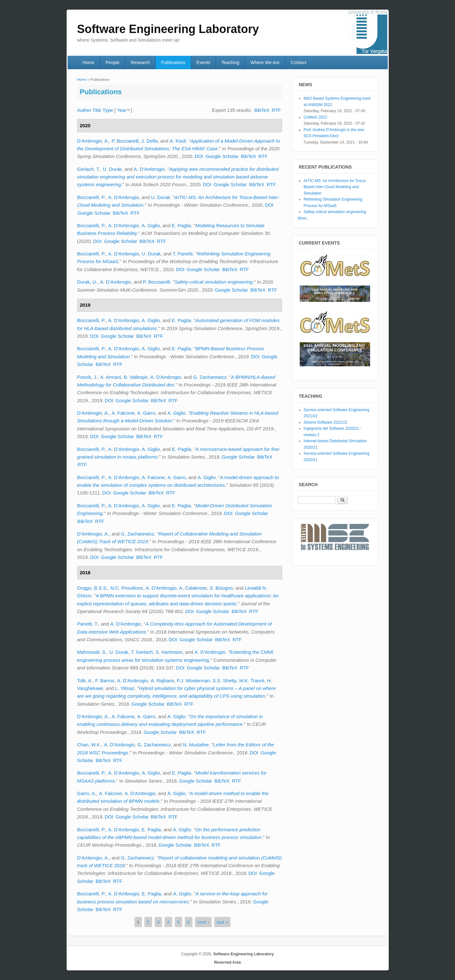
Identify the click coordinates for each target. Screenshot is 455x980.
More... (304, 218)
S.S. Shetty (225, 681)
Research (140, 62)
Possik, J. (87, 377)
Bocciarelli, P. (91, 197)
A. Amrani (111, 377)
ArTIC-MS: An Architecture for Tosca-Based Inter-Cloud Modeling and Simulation (335, 187)
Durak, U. (87, 282)
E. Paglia (182, 225)
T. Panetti (183, 254)
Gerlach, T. (89, 169)
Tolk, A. (85, 681)
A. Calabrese (193, 588)
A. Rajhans (162, 681)
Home (88, 62)
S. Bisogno (221, 588)
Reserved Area (228, 962)
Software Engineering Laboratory (244, 954)
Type (108, 110)
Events (203, 62)
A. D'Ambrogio (124, 197)
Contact (298, 62)
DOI (199, 156)
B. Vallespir (136, 377)
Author (84, 110)
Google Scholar (222, 156)
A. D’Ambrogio (149, 169)
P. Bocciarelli (125, 141)
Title (97, 110)
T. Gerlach (142, 652)
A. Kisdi (178, 141)
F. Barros (105, 681)
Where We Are (265, 62)
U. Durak (112, 169)
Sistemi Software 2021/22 (325, 422)
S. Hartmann (169, 652)
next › (203, 922)
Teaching (230, 62)
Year (122, 110)
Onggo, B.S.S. (93, 588)
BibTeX (262, 110)
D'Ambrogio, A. (93, 141)
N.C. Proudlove (127, 588)
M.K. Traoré (252, 681)
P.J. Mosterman (193, 681)
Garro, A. (87, 793)
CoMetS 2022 (315, 117)
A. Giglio (151, 225)
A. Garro (146, 413)
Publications (173, 62)
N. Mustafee (196, 745)
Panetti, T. (88, 624)
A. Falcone (123, 413)
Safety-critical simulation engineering (214, 282)
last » (223, 922)
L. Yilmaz (125, 688)
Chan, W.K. (89, 745)
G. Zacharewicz (210, 377)
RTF (276, 110)
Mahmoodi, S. (92, 652)
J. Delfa (150, 141)
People (113, 62)
